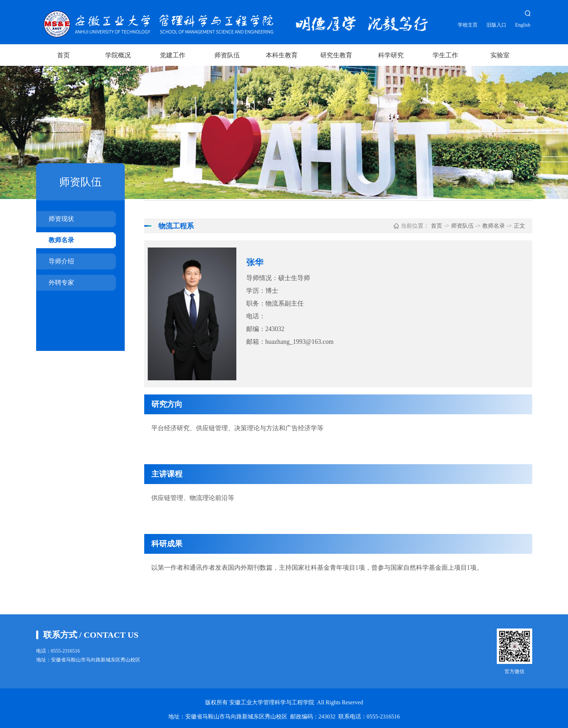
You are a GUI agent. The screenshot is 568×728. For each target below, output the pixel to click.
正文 (519, 226)
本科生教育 (282, 55)
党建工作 (173, 55)
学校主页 (468, 25)
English (523, 25)
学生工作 (445, 55)
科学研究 (391, 55)
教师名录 (61, 240)
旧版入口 (496, 25)
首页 (63, 55)
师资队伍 (227, 55)
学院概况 (118, 55)
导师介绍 (61, 261)
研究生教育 (336, 55)
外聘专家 (61, 283)
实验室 (500, 55)
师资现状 (61, 219)
